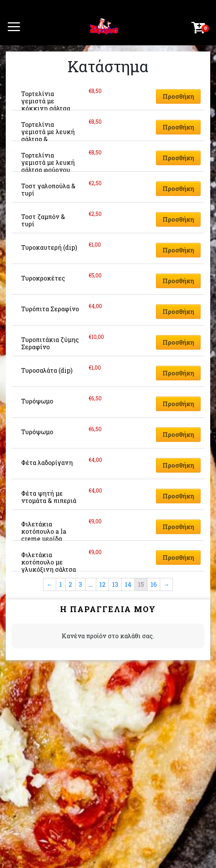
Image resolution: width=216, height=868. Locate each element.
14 (128, 584)
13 (115, 584)
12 (102, 584)
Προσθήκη (178, 96)
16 (154, 584)
